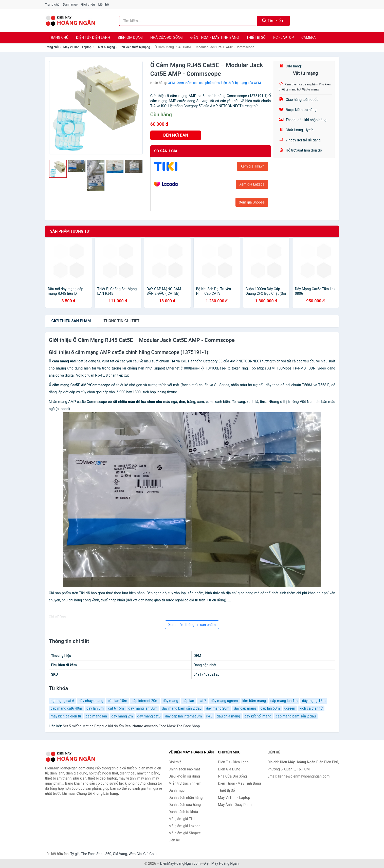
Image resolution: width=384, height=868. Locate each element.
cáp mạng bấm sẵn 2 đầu (296, 716)
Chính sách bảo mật (184, 769)
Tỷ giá (75, 854)
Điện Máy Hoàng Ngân (221, 863)
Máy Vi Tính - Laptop (77, 47)
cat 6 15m (116, 708)
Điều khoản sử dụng (184, 776)
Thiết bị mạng (105, 47)
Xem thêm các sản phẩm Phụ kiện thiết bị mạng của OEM (219, 83)
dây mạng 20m (218, 708)
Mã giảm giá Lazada (185, 826)
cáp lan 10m (117, 701)
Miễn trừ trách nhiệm (185, 783)
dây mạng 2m (122, 716)
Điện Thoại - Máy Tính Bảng (215, 38)
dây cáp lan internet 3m (183, 716)
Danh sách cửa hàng (185, 805)
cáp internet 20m (145, 701)
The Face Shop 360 (96, 854)
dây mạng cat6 (149, 716)
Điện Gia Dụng (130, 38)
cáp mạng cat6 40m (66, 708)
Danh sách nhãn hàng (186, 798)
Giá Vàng (120, 854)
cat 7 (202, 701)
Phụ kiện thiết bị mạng (135, 47)
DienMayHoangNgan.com (180, 863)
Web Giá (135, 854)
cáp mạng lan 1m (284, 701)
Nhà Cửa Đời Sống (167, 38)
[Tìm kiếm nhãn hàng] (188, 21)
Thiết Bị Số (256, 38)
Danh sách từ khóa (183, 812)
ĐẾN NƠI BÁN (176, 135)
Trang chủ (52, 4)
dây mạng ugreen (224, 701)
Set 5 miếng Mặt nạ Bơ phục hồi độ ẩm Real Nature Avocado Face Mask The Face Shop (131, 726)
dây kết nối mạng (258, 716)
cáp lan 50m (270, 708)
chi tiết (121, 321)
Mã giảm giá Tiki (181, 819)
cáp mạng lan (96, 716)
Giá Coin (150, 854)
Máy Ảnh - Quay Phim (235, 805)
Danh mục (70, 4)
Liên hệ (104, 4)
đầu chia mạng (228, 716)
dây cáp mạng (245, 708)
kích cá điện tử (311, 708)
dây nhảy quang (91, 701)
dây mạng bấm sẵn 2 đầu (182, 708)
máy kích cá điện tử (66, 716)
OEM (171, 83)
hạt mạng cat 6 (62, 701)
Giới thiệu (88, 4)
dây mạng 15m (314, 701)
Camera (308, 38)
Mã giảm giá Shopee (185, 833)
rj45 (209, 716)
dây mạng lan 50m (143, 708)
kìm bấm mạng (254, 701)
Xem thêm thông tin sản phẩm (192, 625)
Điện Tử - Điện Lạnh (93, 38)
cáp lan (188, 701)
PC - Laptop (284, 38)
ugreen (290, 708)
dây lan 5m (95, 708)
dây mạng (170, 701)
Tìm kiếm (273, 21)
